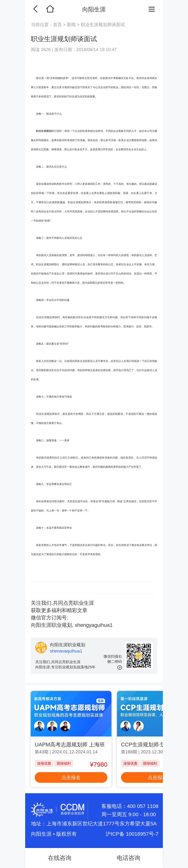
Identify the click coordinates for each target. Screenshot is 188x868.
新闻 (71, 25)
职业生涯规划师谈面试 (103, 25)
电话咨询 (129, 858)
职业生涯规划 (44, 131)
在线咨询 (60, 858)
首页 (58, 25)
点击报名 (71, 777)
